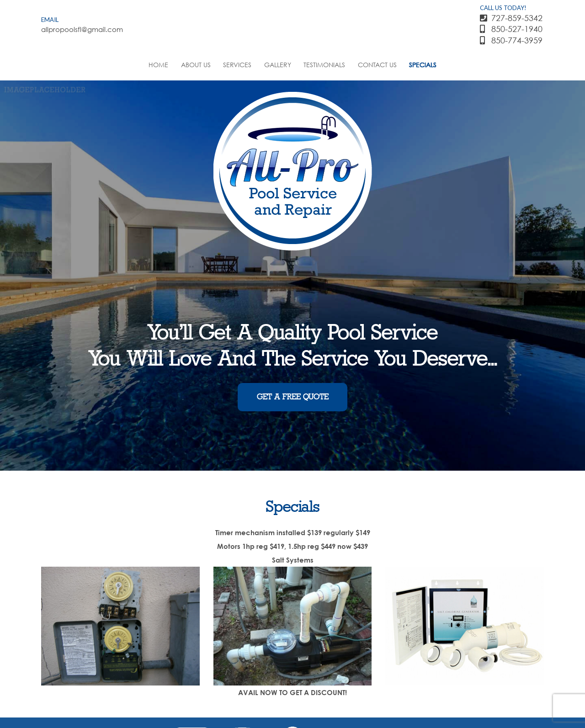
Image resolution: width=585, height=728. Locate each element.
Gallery (278, 65)
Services (237, 65)
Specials (423, 65)
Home (158, 65)
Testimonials (324, 65)
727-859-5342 (511, 18)
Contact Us (377, 65)
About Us (196, 65)
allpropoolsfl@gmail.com (79, 29)
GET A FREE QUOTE (293, 397)
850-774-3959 (511, 40)
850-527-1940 (511, 29)
